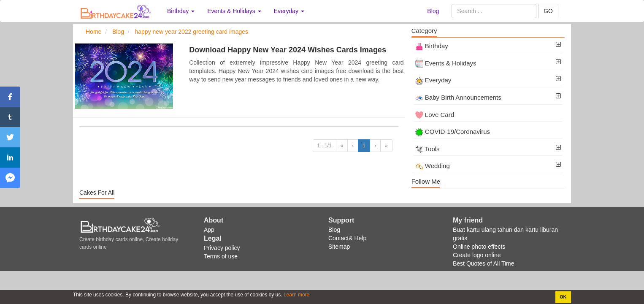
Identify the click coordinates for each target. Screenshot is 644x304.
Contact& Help (347, 238)
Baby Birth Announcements (458, 97)
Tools (428, 149)
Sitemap (339, 247)
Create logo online (477, 255)
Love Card (435, 115)
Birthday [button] (181, 11)
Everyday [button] (289, 11)
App (209, 230)
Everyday (433, 80)
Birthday (432, 46)
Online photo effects (479, 247)
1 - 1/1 (325, 146)
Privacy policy (222, 248)
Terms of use (221, 256)
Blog (433, 11)
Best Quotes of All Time (484, 263)
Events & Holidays (446, 63)
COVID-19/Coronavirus (453, 132)
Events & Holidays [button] (234, 11)
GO (548, 11)
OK (563, 297)
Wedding (433, 166)
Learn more (296, 295)
